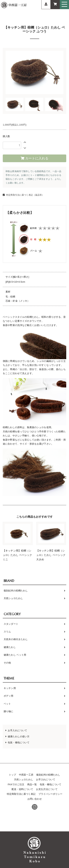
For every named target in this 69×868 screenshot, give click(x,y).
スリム (7, 632)
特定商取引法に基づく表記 (21, 794)
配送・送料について (22, 789)
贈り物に (9, 711)
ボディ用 (9, 696)
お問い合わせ (35, 799)
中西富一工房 (26, 775)
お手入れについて (17, 730)
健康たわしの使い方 (19, 736)
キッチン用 (10, 688)
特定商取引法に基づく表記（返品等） (25, 195)
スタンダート (11, 624)
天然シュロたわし (13, 598)
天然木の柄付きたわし (16, 639)
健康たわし (10, 647)
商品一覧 (32, 784)
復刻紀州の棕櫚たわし (16, 591)
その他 (7, 663)
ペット (7, 704)
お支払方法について (47, 789)
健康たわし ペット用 (15, 655)
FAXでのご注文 (16, 784)
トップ (12, 775)
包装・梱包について (19, 743)
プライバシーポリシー (50, 794)
